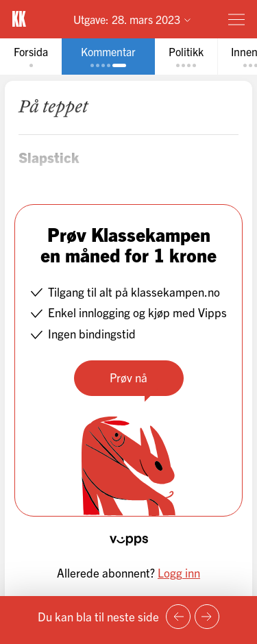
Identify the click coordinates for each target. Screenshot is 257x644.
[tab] (31, 57)
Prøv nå (128, 377)
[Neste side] (207, 617)
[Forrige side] (178, 617)
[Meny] (236, 19)
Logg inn (179, 572)
